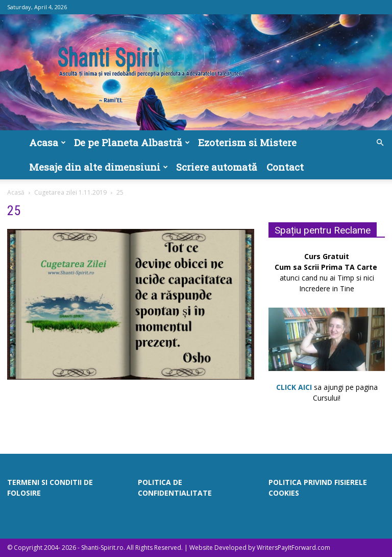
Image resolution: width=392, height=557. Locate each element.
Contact (285, 167)
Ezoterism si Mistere (247, 142)
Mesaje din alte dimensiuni (99, 167)
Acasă (16, 192)
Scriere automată (217, 167)
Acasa (47, 142)
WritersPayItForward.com (293, 548)
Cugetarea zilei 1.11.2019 (70, 192)
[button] (380, 143)
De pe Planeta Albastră (132, 142)
